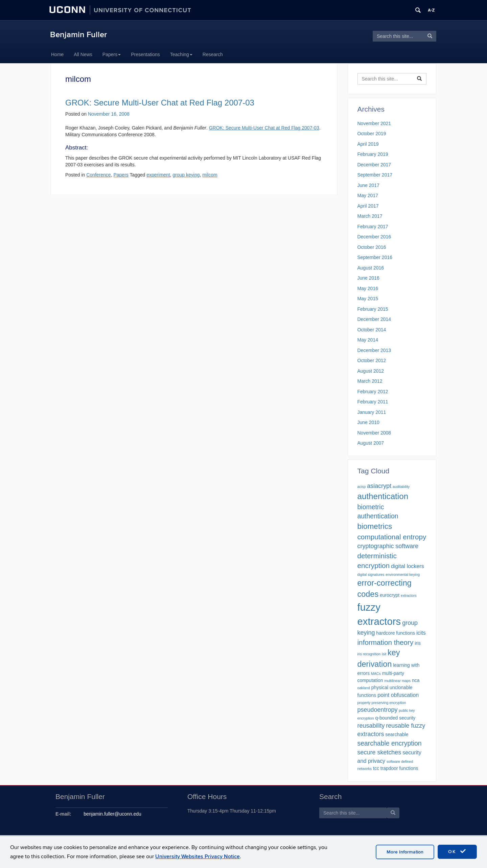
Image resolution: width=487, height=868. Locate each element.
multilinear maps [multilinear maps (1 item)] (397, 681)
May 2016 (368, 288)
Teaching (181, 54)
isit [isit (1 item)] (384, 654)
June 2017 (368, 185)
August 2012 (371, 371)
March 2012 (370, 381)
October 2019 (372, 134)
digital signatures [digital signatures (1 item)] (371, 574)
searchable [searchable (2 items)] (397, 734)
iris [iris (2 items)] (418, 643)
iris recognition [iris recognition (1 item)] (369, 654)
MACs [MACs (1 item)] (376, 674)
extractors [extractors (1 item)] (409, 595)
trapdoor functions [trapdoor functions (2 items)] (399, 768)
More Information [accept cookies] (405, 852)
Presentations (145, 54)
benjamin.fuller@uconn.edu (112, 814)
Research (213, 54)
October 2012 (372, 360)
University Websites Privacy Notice (198, 857)
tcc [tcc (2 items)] (376, 768)
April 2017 (368, 206)
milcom (210, 175)
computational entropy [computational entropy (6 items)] (392, 537)
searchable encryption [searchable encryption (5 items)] (390, 743)
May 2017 (368, 195)
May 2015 (368, 299)
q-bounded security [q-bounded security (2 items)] (396, 718)
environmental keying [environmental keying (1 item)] (403, 574)
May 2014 (368, 340)
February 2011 (373, 402)
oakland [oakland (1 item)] (364, 688)
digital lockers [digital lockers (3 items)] (408, 566)
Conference (98, 175)
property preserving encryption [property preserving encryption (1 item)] (382, 703)
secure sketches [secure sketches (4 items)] (379, 752)
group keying (186, 175)
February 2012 (373, 392)
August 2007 (371, 443)
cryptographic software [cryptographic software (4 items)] (388, 546)
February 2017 (373, 227)
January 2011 (372, 412)
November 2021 (374, 123)
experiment (158, 175)
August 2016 (371, 268)
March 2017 (370, 216)
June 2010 (368, 422)
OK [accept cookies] (457, 851)
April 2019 (368, 144)
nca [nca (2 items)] (416, 680)
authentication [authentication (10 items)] (383, 496)
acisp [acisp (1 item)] (362, 487)
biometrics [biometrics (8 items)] (375, 526)
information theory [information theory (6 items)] (386, 642)
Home (57, 54)
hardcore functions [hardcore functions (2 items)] (396, 633)
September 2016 (375, 257)
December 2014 (374, 319)
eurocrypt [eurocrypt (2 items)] (390, 595)
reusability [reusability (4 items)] (371, 726)
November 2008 (374, 433)
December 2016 (374, 237)
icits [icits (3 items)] (421, 633)
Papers (112, 54)
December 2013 (374, 350)
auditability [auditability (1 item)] (401, 487)
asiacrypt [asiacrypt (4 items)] (379, 486)
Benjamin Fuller (78, 35)
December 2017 (374, 165)
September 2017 (375, 175)
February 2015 (373, 309)
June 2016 (368, 278)
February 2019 (373, 154)
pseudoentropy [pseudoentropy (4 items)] (378, 710)
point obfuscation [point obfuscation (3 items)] (398, 695)
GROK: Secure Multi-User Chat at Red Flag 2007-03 (160, 103)
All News (83, 54)
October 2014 (372, 330)
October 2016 (372, 247)
